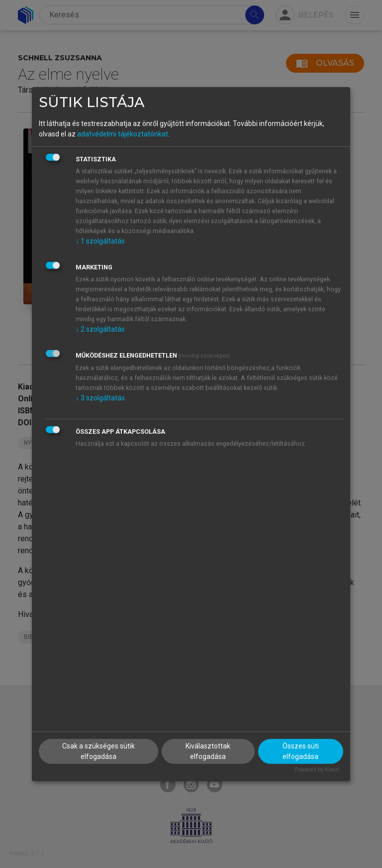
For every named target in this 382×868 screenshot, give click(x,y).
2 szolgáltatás (100, 329)
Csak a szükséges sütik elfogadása (98, 751)
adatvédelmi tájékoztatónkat (123, 134)
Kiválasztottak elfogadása (208, 751)
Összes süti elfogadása (301, 751)
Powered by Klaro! (317, 770)
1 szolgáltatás (100, 241)
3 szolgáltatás (100, 398)
